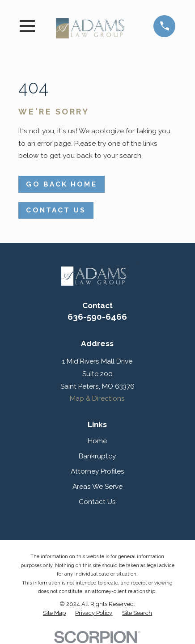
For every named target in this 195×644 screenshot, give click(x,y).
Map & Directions (97, 398)
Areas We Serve (97, 486)
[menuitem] (54, 613)
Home (97, 441)
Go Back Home (61, 184)
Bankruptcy (97, 456)
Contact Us (56, 210)
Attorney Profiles (97, 471)
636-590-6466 (97, 317)
